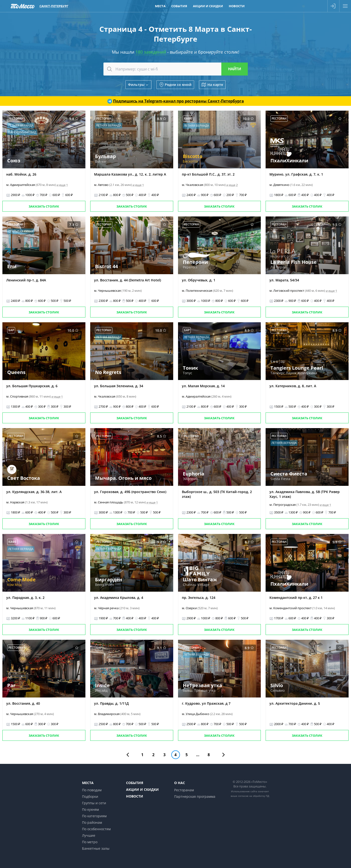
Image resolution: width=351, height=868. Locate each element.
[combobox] (176, 69)
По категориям (94, 816)
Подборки (90, 796)
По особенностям (96, 829)
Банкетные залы (96, 848)
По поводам (92, 790)
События (135, 783)
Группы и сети (94, 803)
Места (88, 783)
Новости (135, 796)
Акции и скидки (142, 789)
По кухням (90, 809)
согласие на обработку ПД (254, 796)
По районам (92, 822)
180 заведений (151, 52)
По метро (90, 842)
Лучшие (89, 835)
